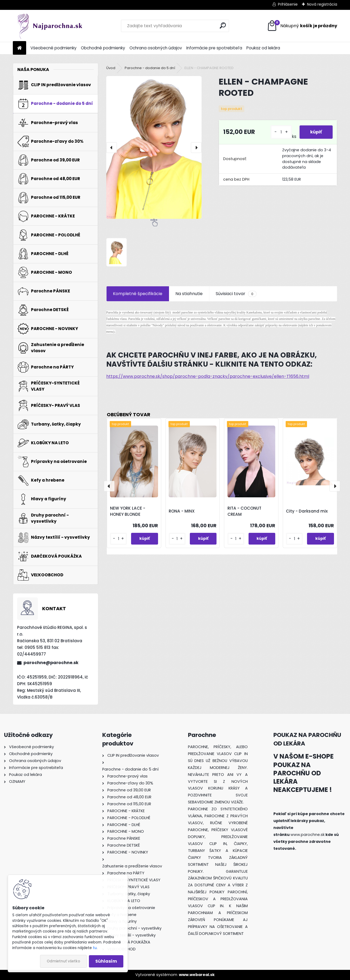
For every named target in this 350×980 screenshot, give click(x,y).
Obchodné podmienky (103, 48)
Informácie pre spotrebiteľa (214, 48)
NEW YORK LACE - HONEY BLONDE (128, 511)
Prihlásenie (288, 4)
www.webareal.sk (197, 975)
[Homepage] (19, 48)
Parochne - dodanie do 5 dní (150, 68)
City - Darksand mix (307, 511)
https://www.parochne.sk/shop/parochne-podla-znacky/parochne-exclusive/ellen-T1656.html (208, 376)
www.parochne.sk (308, 835)
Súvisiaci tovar (236, 294)
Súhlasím (106, 961)
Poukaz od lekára (263, 48)
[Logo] (50, 26)
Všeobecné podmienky (54, 48)
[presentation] (112, 148)
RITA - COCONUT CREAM (244, 511)
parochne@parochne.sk (51, 663)
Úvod (111, 68)
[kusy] (281, 132)
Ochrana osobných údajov (156, 48)
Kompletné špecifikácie (138, 294)
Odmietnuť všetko (63, 961)
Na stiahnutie (189, 294)
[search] (223, 25)
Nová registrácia (322, 4)
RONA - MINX (182, 511)
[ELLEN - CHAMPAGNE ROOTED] (154, 147)
